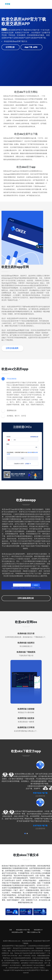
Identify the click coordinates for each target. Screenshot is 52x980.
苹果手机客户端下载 (40, 793)
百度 (11, 930)
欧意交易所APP (38, 930)
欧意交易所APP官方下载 (23, 930)
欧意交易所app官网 (17, 932)
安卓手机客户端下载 (40, 826)
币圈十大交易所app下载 (34, 932)
